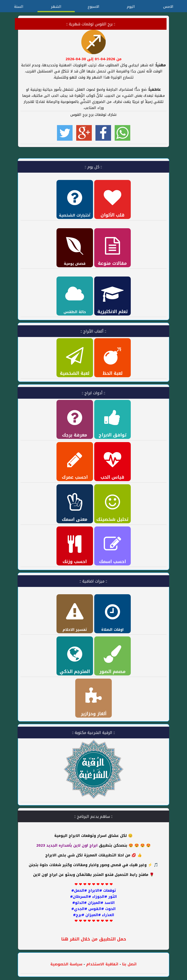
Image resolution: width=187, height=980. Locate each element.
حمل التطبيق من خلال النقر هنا (94, 939)
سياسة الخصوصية (66, 964)
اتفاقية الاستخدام (102, 964)
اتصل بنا (129, 964)
